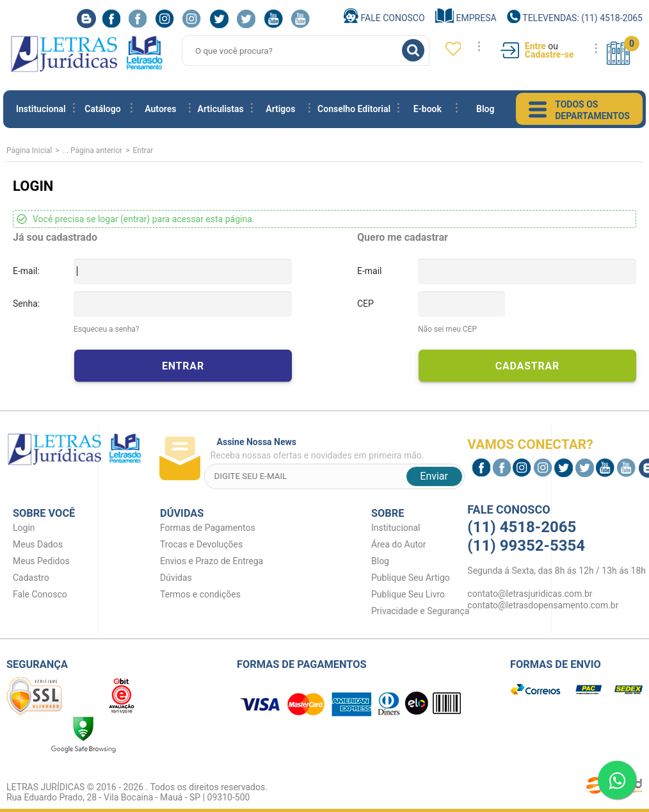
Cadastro (31, 578)
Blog (485, 109)
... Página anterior (93, 150)
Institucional (41, 109)
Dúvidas (176, 578)
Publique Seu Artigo (411, 578)
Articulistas (221, 109)
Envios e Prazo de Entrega (212, 561)
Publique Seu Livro (408, 594)
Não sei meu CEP (447, 329)
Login (24, 528)
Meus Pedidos (41, 561)
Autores (160, 109)
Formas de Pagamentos (208, 528)
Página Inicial (29, 150)
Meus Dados (38, 544)
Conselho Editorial (354, 109)
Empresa (466, 18)
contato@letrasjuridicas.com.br (530, 594)
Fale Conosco (384, 18)
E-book (428, 109)
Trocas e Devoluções (201, 544)
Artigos (280, 109)
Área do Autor (399, 544)
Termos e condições (200, 594)
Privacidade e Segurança (420, 611)
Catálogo (102, 109)
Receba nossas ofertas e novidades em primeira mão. (338, 449)
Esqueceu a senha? (107, 329)
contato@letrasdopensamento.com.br (543, 605)
